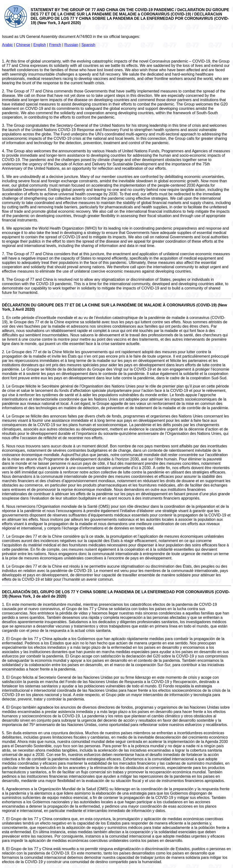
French (55, 45)
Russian (71, 45)
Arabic (7, 45)
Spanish (88, 45)
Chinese (23, 45)
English (40, 45)
